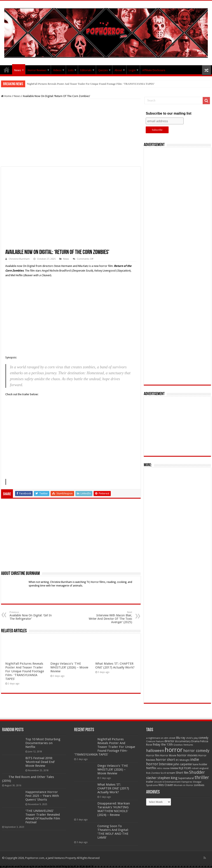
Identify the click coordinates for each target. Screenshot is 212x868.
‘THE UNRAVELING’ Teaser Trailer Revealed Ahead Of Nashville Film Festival (43, 817)
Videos (57, 70)
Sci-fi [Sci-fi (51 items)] (163, 773)
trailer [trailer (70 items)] (150, 782)
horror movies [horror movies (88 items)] (187, 755)
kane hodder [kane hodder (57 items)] (200, 764)
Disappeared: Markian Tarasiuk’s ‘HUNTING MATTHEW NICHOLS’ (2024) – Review (114, 809)
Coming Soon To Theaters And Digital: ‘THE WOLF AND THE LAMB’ (113, 832)
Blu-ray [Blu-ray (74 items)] (181, 738)
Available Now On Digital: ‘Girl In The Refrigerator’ (31, 616)
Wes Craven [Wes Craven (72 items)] (166, 785)
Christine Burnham (19, 259)
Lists (71, 70)
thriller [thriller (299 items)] (202, 777)
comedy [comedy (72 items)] (203, 738)
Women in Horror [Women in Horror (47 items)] (184, 785)
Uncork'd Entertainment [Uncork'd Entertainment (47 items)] (167, 782)
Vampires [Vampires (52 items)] (187, 782)
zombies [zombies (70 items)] (199, 785)
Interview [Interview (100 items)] (166, 764)
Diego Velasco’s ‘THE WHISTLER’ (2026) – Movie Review (69, 667)
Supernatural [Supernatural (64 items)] (186, 778)
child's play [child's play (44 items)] (192, 738)
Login (132, 70)
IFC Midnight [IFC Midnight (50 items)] (183, 760)
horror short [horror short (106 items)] (165, 760)
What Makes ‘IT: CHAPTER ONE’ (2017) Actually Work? (115, 666)
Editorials (86, 70)
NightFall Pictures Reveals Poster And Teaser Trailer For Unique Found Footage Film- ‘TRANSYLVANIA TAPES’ (91, 84)
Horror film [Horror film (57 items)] (153, 756)
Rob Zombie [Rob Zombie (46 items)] (153, 773)
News (18, 70)
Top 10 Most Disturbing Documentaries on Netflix (43, 743)
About (118, 70)
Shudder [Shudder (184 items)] (197, 772)
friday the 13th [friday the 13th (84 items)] (163, 745)
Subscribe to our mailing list (168, 113)
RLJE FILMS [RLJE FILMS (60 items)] (185, 768)
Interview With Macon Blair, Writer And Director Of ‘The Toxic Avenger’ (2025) (110, 617)
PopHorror (7, 70)
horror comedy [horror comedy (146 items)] (196, 751)
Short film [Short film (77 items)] (182, 773)
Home (6, 96)
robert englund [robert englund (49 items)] (200, 768)
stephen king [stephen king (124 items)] (167, 778)
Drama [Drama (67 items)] (195, 741)
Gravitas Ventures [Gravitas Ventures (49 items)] (183, 745)
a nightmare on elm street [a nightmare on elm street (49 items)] (161, 738)
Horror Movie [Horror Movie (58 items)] (168, 756)
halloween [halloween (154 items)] (155, 751)
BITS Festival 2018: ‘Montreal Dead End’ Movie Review (40, 762)
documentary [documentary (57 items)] (183, 741)
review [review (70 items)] (174, 768)
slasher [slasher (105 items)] (151, 778)
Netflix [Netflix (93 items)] (151, 768)
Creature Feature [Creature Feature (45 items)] (155, 741)
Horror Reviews (37, 70)
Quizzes (103, 70)
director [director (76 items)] (169, 741)
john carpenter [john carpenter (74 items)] (183, 764)
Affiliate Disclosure (154, 70)
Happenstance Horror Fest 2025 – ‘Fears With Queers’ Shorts (42, 796)
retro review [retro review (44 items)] (163, 768)
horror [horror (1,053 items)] (174, 750)
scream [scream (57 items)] (171, 773)
